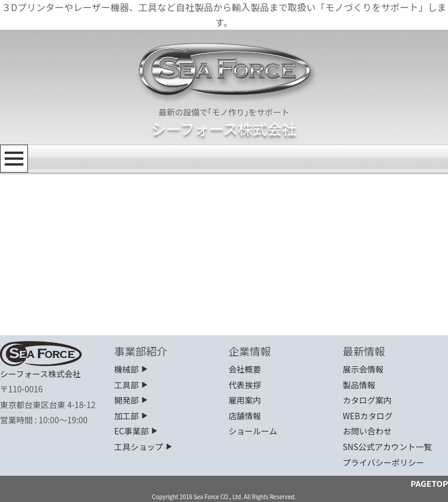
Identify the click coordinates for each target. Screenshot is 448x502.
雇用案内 (245, 400)
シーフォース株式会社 (224, 128)
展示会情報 (363, 369)
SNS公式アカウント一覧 (387, 447)
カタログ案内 (367, 400)
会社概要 (245, 369)
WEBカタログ (367, 416)
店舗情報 (245, 416)
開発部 (132, 400)
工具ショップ (144, 447)
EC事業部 (136, 431)
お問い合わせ (367, 431)
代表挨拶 (245, 385)
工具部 (132, 385)
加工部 (132, 416)
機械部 (132, 369)
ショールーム (253, 431)
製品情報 (359, 385)
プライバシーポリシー (383, 462)
